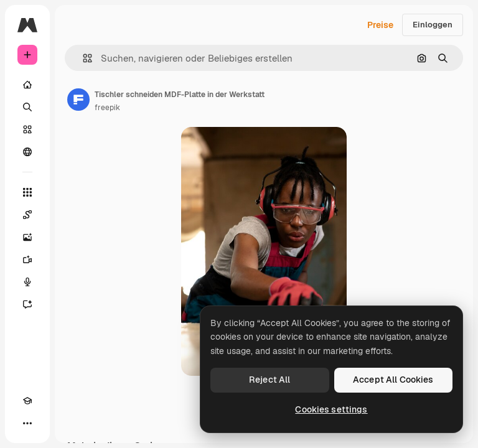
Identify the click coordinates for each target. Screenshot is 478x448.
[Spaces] (27, 215)
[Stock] (27, 129)
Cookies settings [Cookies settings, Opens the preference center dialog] (331, 409)
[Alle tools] (27, 192)
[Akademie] (27, 401)
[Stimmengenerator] (27, 282)
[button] (82, 58)
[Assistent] (27, 304)
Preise (380, 25)
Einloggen (433, 25)
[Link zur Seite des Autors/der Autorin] (78, 100)
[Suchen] (27, 107)
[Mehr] (27, 423)
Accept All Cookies (393, 380)
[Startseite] (27, 85)
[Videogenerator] (27, 259)
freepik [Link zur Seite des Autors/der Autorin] (107, 108)
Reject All (269, 380)
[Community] (27, 152)
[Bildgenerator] (27, 237)
